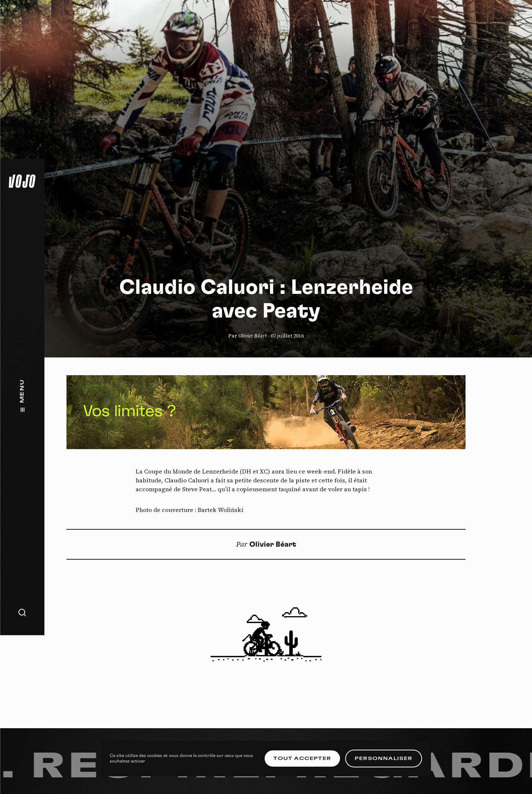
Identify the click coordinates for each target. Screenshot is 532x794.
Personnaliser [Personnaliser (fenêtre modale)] (384, 759)
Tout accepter (302, 759)
